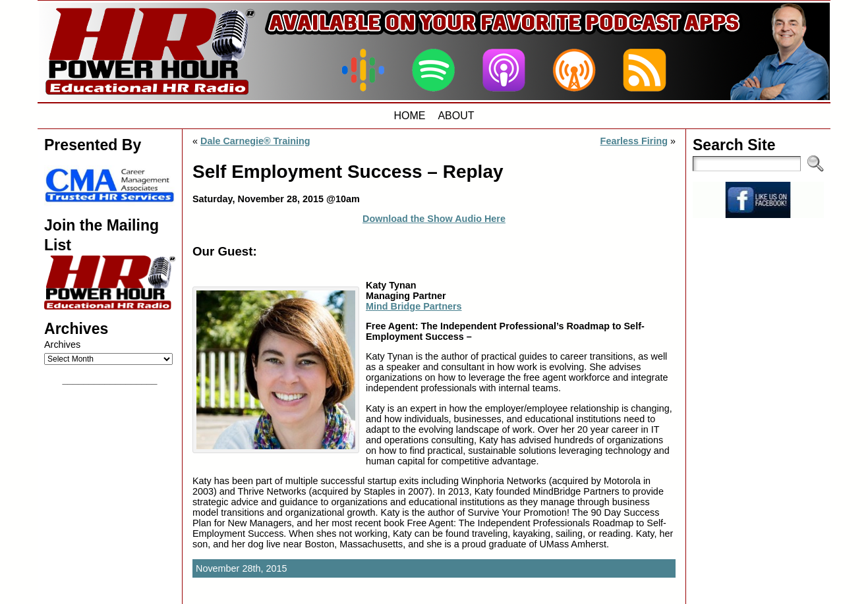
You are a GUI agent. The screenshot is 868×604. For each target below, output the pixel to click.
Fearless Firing (634, 141)
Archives (62, 344)
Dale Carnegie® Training (255, 141)
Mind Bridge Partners (414, 306)
